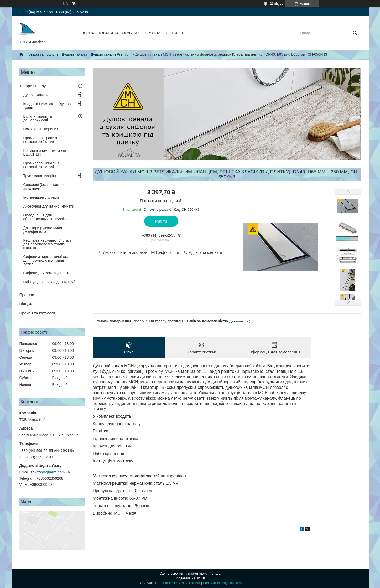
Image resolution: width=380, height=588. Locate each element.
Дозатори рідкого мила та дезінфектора (45, 230)
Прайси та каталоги (37, 313)
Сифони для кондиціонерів (46, 273)
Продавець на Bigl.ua (190, 578)
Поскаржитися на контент (181, 583)
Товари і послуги (35, 86)
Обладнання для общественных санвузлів (45, 217)
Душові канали (74, 54)
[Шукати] (355, 33)
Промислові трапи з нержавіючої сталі (40, 140)
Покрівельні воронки (41, 129)
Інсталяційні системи (41, 197)
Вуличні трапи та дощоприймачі (38, 118)
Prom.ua (214, 574)
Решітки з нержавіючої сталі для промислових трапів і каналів (47, 244)
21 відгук (276, 4)
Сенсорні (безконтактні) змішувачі (44, 187)
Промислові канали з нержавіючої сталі (41, 165)
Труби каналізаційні (40, 176)
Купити (161, 221)
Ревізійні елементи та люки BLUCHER (46, 152)
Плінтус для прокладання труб (50, 282)
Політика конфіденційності (222, 583)
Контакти (175, 33)
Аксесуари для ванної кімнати (49, 206)
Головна (85, 33)
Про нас (153, 33)
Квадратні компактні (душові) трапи (48, 106)
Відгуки (26, 304)
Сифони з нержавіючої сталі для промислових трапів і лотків (47, 260)
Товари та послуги (118, 33)
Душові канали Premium (111, 54)
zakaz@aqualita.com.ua (50, 472)
